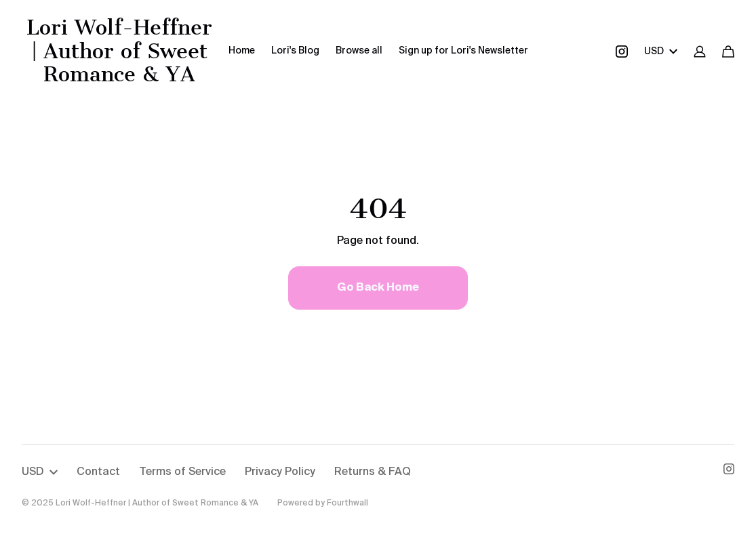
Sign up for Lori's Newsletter (463, 51)
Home (242, 51)
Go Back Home (378, 288)
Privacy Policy (280, 472)
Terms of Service (182, 472)
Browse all (359, 51)
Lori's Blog (295, 51)
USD (661, 51)
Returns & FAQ (373, 472)
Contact (98, 472)
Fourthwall (347, 503)
